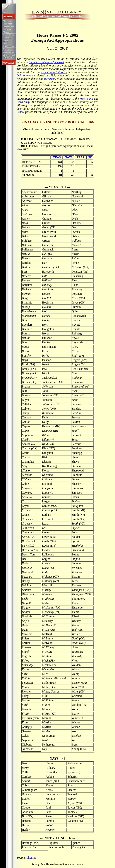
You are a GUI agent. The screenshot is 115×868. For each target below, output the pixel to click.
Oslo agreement (26, 75)
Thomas (31, 858)
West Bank (86, 99)
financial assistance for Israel (46, 62)
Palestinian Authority (54, 72)
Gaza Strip (23, 102)
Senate (21, 112)
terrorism (50, 79)
